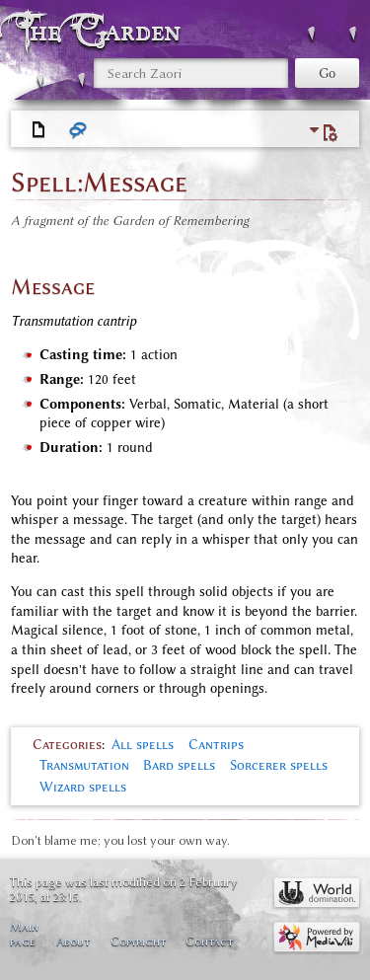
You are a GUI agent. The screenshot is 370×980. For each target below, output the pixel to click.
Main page (24, 934)
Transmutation (84, 765)
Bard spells (179, 765)
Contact (209, 941)
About (73, 941)
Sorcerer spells (279, 765)
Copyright (138, 941)
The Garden (103, 31)
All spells (143, 745)
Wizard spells (83, 787)
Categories (67, 745)
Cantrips (216, 745)
